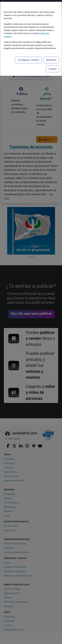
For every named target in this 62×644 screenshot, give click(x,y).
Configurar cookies (28, 60)
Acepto (53, 69)
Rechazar (51, 60)
